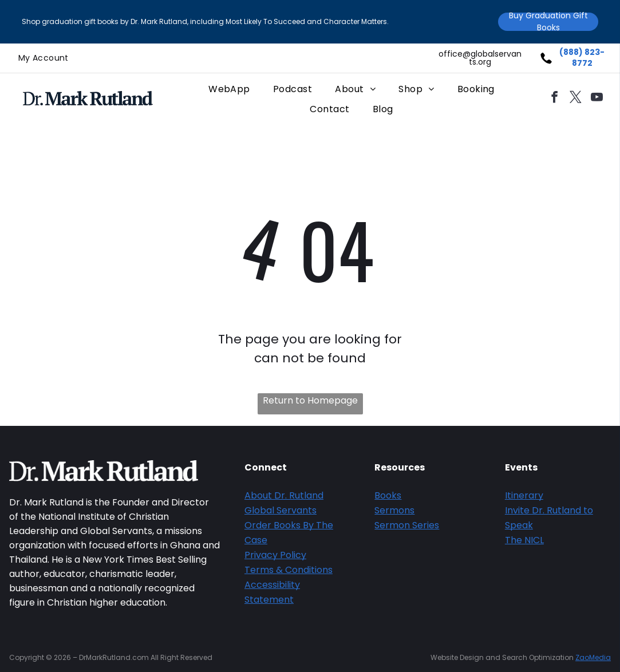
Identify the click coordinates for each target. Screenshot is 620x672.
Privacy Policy (275, 555)
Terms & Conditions (289, 570)
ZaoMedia (593, 657)
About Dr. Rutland (284, 495)
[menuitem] (44, 58)
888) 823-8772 (584, 58)
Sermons (394, 510)
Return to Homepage (310, 400)
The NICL (524, 540)
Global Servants (281, 510)
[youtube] (597, 99)
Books (388, 495)
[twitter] (576, 99)
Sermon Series (407, 525)
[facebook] (555, 99)
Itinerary (524, 495)
